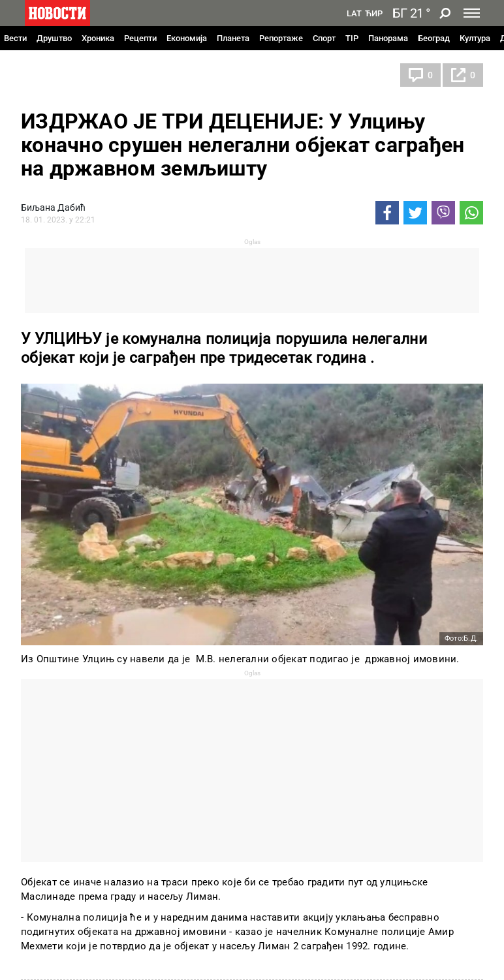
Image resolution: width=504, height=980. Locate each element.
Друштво (54, 38)
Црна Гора (56, 75)
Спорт (324, 38)
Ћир (374, 14)
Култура (475, 38)
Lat (354, 14)
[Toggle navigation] (472, 13)
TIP (352, 38)
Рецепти (140, 38)
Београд (434, 38)
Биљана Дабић (53, 207)
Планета (233, 38)
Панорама (388, 38)
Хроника (98, 38)
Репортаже (281, 38)
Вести (15, 38)
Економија (187, 38)
